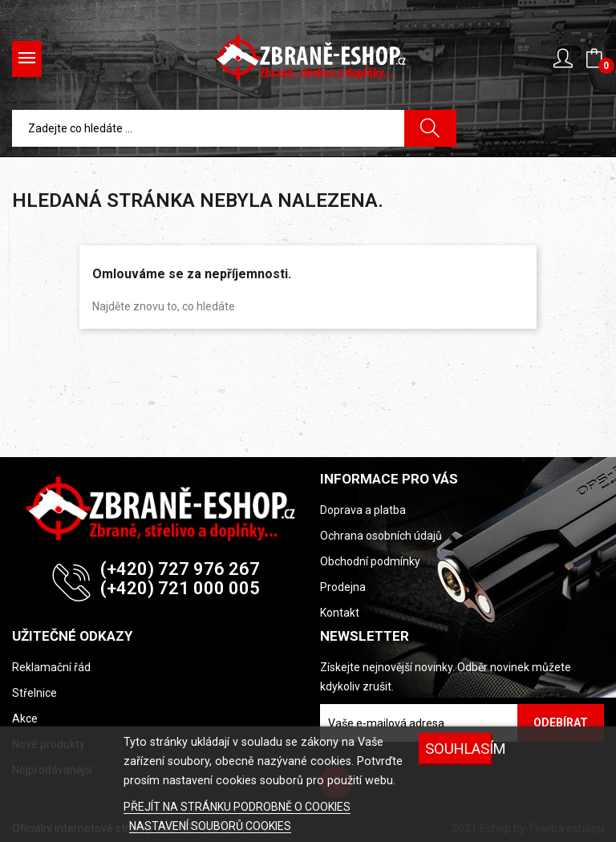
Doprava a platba (363, 510)
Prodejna (343, 587)
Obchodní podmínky (370, 561)
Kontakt (340, 613)
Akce (25, 719)
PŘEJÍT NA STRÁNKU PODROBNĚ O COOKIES (237, 807)
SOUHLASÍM (459, 749)
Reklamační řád (51, 667)
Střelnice (34, 693)
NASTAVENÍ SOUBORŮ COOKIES (210, 826)
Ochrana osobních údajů (381, 536)
